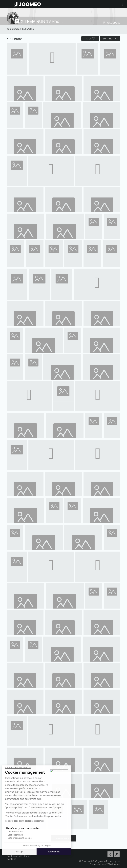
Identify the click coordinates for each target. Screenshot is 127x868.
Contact (11, 859)
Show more (63, 838)
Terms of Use (14, 853)
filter (90, 39)
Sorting (110, 39)
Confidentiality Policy (19, 856)
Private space (112, 22)
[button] (9, 851)
